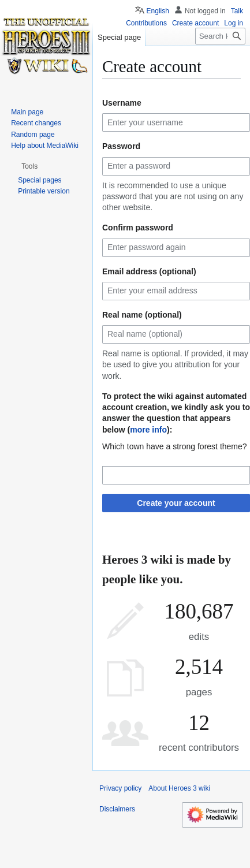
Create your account (176, 503)
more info (148, 430)
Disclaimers (117, 809)
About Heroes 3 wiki (179, 788)
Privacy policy (120, 788)
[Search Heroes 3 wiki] (220, 36)
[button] (29, 166)
